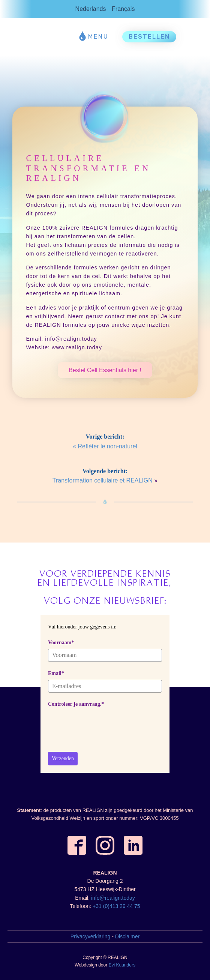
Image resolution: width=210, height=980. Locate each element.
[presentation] (105, 725)
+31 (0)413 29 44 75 (116, 906)
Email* (56, 673)
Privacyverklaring (91, 936)
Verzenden (63, 758)
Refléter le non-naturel (108, 446)
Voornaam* (61, 643)
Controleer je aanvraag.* (76, 704)
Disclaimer (127, 936)
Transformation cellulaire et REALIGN (103, 480)
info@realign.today (113, 898)
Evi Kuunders (122, 965)
